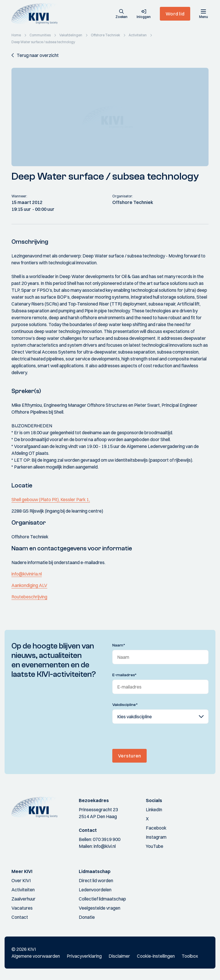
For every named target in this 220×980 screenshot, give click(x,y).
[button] (121, 14)
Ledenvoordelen (95, 890)
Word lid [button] (175, 14)
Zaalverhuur (23, 899)
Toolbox (190, 956)
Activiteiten (23, 890)
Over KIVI (21, 880)
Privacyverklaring (84, 956)
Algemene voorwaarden (36, 956)
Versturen (129, 756)
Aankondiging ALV (29, 585)
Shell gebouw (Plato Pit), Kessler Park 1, (51, 499)
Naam (119, 645)
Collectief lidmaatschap (102, 899)
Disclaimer (119, 956)
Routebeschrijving (29, 597)
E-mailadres (124, 675)
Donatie (87, 917)
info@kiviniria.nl (27, 574)
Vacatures (22, 908)
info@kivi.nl (105, 846)
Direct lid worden (96, 880)
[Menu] (203, 14)
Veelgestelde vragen (100, 908)
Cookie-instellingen (156, 956)
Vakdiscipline (125, 705)
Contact (20, 917)
